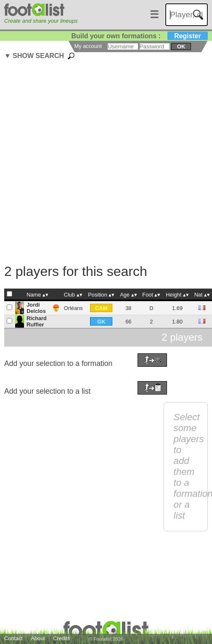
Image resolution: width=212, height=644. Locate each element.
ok (181, 46)
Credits (62, 638)
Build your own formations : (139, 36)
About (38, 638)
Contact (13, 638)
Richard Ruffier (37, 321)
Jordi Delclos (36, 308)
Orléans (73, 308)
